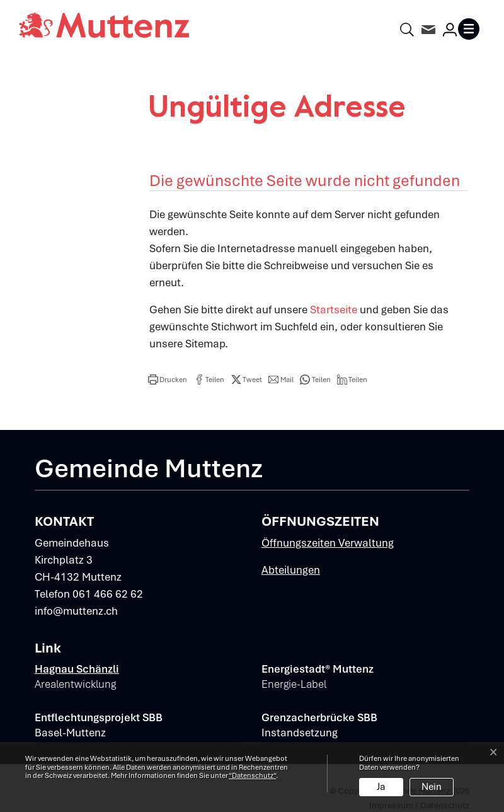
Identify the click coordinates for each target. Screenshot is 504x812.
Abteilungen (291, 570)
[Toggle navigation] (471, 29)
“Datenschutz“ (252, 775)
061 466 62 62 (108, 594)
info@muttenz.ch (76, 611)
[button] (168, 380)
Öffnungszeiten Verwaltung (328, 543)
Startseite (334, 310)
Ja (381, 787)
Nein (432, 787)
